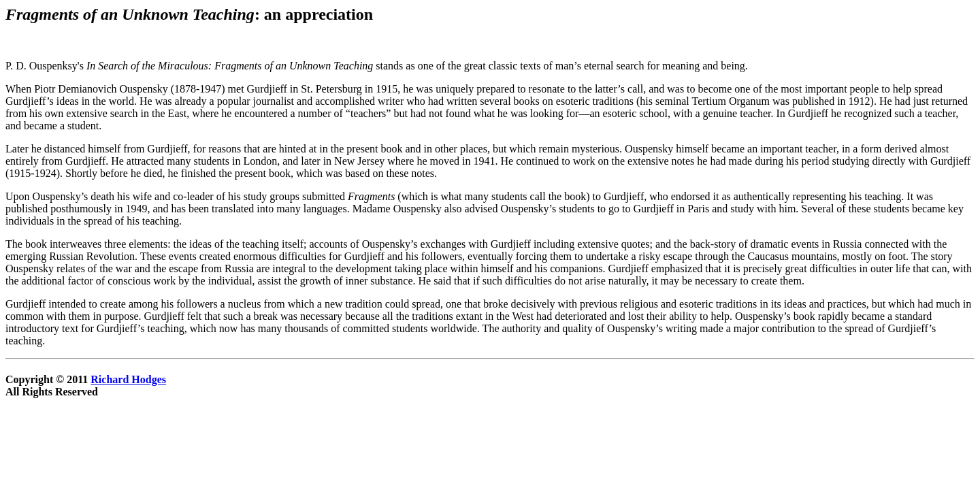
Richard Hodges (128, 379)
